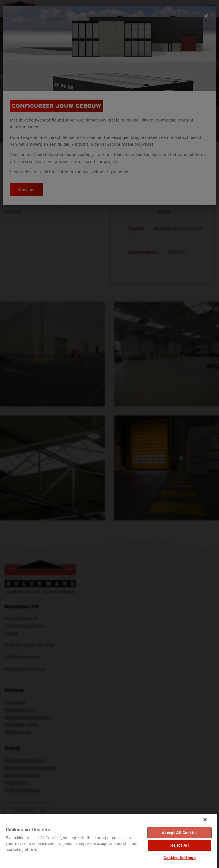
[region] (108, 841)
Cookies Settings (179, 858)
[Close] (205, 820)
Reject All (179, 845)
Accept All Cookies (180, 833)
